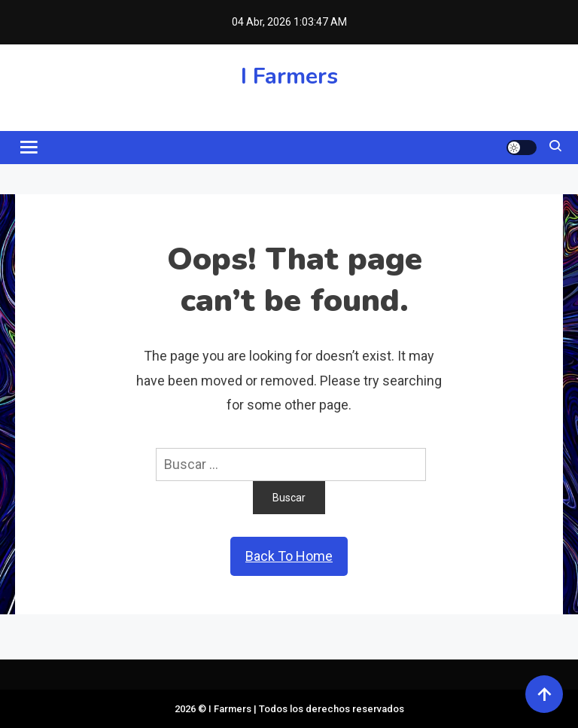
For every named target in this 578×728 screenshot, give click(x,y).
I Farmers (289, 76)
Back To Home (289, 556)
